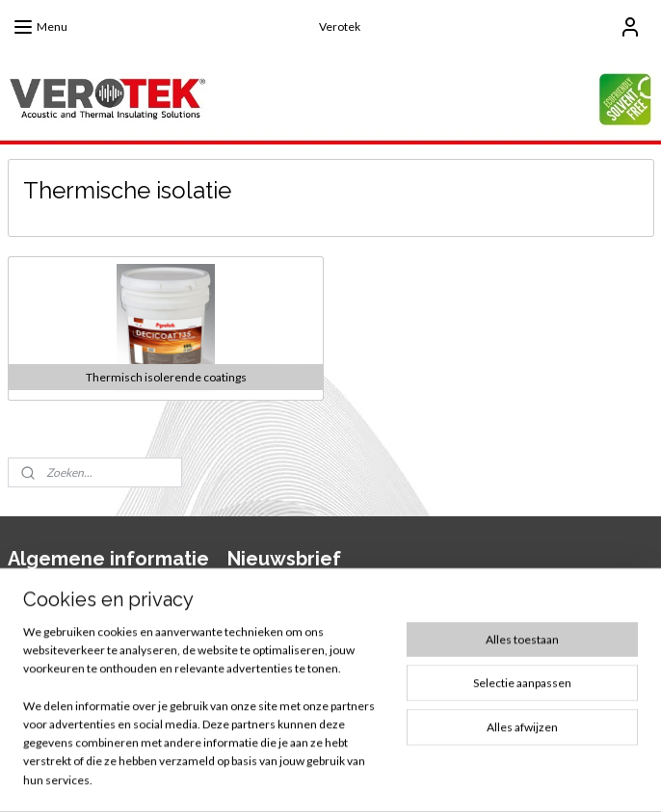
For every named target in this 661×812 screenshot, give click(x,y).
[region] (203, 717)
